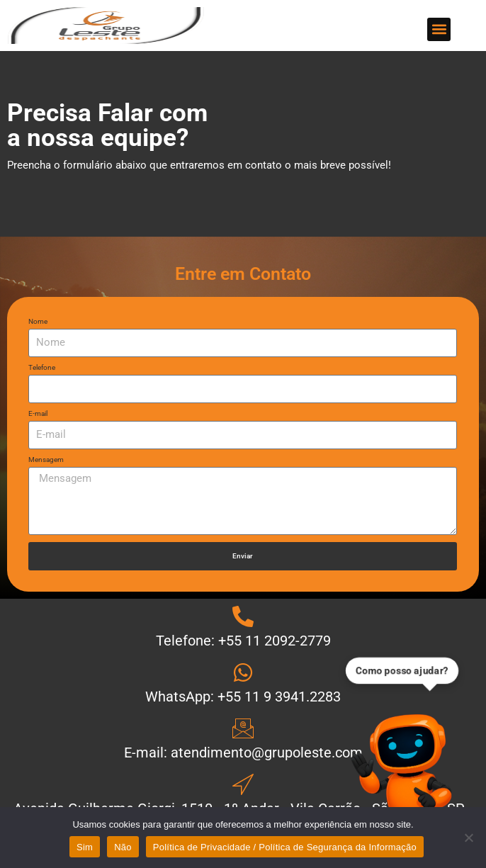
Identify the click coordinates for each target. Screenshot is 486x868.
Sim (85, 847)
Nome (38, 322)
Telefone (42, 368)
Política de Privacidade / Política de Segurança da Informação (285, 847)
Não (123, 847)
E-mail (38, 414)
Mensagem (46, 460)
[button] (439, 29)
